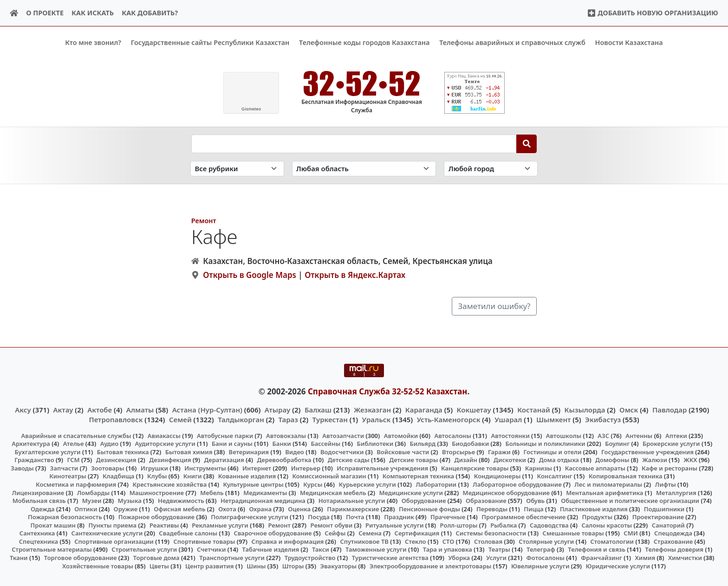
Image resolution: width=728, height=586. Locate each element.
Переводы (492, 509)
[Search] (527, 143)
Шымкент (553, 419)
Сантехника (37, 533)
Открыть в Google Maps (250, 275)
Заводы (22, 468)
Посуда (319, 517)
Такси (321, 549)
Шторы (293, 566)
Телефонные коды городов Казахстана (364, 42)
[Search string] (354, 143)
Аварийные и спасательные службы (76, 435)
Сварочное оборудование (273, 533)
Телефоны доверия (675, 549)
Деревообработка (284, 460)
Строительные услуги (144, 549)
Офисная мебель (179, 509)
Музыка (130, 501)
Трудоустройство (310, 558)
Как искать (93, 13)
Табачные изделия (271, 549)
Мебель (212, 492)
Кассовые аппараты (595, 468)
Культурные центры (253, 484)
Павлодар (669, 410)
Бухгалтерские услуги (47, 452)
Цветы (159, 566)
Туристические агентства (390, 558)
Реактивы (164, 525)
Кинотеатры (68, 476)
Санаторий (668, 525)
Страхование (673, 541)
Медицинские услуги (411, 492)
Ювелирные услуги (540, 566)
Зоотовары (107, 468)
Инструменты (205, 468)
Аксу (23, 410)
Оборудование (424, 501)
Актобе (100, 410)
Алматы (140, 410)
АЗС (603, 435)
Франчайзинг (601, 558)
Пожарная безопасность (65, 517)
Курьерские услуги (367, 484)
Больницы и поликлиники (545, 444)
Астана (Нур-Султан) (207, 410)
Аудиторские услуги (165, 444)
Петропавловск (116, 419)
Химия (645, 558)
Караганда (424, 410)
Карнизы (539, 468)
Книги (193, 476)
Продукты (598, 517)
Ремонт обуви (332, 525)
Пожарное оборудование (156, 517)
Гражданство (34, 460)
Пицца (533, 509)
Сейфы (335, 533)
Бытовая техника (123, 452)
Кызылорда (585, 410)
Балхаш (318, 410)
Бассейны (325, 444)
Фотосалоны (546, 558)
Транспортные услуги (232, 558)
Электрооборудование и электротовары (431, 566)
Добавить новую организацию (653, 13)
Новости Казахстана (629, 42)
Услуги (496, 558)
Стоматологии (612, 541)
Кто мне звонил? (93, 42)
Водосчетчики (342, 452)
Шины (256, 566)
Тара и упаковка (448, 549)
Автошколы (564, 435)
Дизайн (466, 460)
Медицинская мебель (333, 492)
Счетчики (211, 549)
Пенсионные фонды (429, 509)
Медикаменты (265, 492)
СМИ (631, 533)
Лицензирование (38, 492)
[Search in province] (364, 169)
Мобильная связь (39, 501)
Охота (227, 509)
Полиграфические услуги (249, 517)
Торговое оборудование (81, 558)
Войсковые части (403, 452)
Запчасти (64, 468)
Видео (295, 452)
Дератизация (224, 460)
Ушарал (508, 419)
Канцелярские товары (475, 468)
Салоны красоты (607, 525)
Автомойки (401, 435)
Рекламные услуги (220, 525)
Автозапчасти (343, 435)
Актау (63, 410)
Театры (499, 549)
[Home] (14, 13)
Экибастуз (603, 419)
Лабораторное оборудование (517, 484)
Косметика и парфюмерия (76, 484)
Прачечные (448, 517)
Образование (486, 501)
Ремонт (204, 220)
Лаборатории (436, 484)
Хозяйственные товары (98, 566)
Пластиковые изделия (594, 509)
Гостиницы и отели (553, 452)
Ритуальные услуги (394, 525)
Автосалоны (452, 435)
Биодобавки (470, 444)
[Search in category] (237, 169)
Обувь (535, 501)
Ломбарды (93, 492)
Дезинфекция (170, 460)
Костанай (534, 410)
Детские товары (413, 460)
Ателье (74, 444)
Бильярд (422, 444)
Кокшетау (474, 410)
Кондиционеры (497, 476)
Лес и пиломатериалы (608, 484)
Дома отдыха (559, 460)
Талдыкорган (241, 419)
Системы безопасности (491, 533)
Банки (282, 444)
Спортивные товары (204, 541)
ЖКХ (690, 460)
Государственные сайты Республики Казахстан (210, 42)
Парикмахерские (353, 509)
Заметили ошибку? (494, 306)
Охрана (260, 509)
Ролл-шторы (459, 525)
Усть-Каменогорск (449, 419)
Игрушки (154, 468)
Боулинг (617, 444)
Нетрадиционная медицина (263, 501)
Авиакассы (164, 435)
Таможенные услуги (376, 549)
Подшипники (664, 509)
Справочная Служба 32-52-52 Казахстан (388, 391)
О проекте (45, 13)
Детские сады (349, 460)
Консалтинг (554, 476)
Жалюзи (655, 460)
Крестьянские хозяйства (169, 484)
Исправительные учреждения (382, 468)
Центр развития (209, 566)
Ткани (19, 558)
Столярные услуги (546, 541)
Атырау (277, 410)
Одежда (43, 509)
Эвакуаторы (339, 566)
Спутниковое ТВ (364, 541)
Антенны (639, 435)
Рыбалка (504, 525)
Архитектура (31, 444)
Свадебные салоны (188, 533)
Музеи (92, 501)
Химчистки (685, 558)
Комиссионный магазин (329, 476)
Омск (629, 410)
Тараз (288, 419)
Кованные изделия (247, 476)
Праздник (399, 517)
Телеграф (541, 549)
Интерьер (306, 468)
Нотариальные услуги (352, 501)
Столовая (488, 541)
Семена (370, 533)
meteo (251, 109)
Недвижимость (181, 501)
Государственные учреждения (647, 452)
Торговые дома (156, 558)
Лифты (666, 484)
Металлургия (676, 492)
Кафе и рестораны (669, 468)
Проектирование (658, 517)
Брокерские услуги (671, 444)
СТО (448, 541)
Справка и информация (288, 541)
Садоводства (549, 525)
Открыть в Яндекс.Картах (355, 275)
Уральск (377, 419)
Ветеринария (249, 452)
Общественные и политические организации (630, 501)
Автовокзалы (286, 435)
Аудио (110, 444)
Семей (180, 419)
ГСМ (73, 460)
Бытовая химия (189, 452)
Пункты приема (113, 525)
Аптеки (676, 435)
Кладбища (118, 476)
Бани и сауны (232, 444)
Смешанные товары (573, 533)
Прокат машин (53, 525)
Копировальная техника (626, 476)
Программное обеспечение (523, 517)
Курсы (313, 484)
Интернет (257, 468)
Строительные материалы (52, 549)
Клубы (157, 476)
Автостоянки (510, 435)
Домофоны (612, 460)
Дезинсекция (116, 460)
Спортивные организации (114, 541)
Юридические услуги (618, 566)
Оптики (86, 509)
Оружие (126, 509)
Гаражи (499, 452)
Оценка (299, 509)
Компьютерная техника (418, 476)
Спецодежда (673, 533)
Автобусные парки (225, 435)
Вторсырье (458, 452)
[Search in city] (491, 169)
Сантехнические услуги (107, 533)
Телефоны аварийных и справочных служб (512, 42)
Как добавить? (150, 13)
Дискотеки (510, 460)
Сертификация (417, 533)
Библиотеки (375, 444)
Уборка (459, 558)
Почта (355, 517)
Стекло (416, 541)
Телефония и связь (597, 549)
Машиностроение (157, 492)
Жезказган (372, 410)
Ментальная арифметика (604, 492)
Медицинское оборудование (506, 492)
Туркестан (330, 419)
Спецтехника (39, 541)
